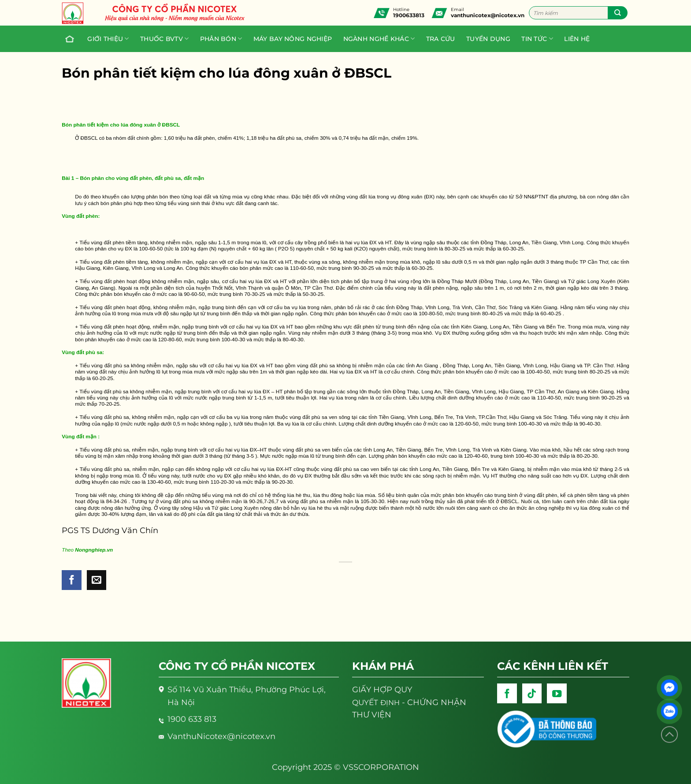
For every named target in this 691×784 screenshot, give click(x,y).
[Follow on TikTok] (532, 693)
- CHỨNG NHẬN (409, 702)
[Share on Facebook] (72, 580)
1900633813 (409, 15)
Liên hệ (577, 39)
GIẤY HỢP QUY (382, 689)
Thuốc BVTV (164, 39)
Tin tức (537, 39)
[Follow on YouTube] (557, 693)
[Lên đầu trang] (669, 735)
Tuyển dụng (488, 39)
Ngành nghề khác (379, 39)
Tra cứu (441, 39)
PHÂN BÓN (221, 39)
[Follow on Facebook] (507, 693)
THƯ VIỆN (372, 715)
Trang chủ (67, 39)
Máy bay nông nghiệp (293, 39)
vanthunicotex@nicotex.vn (488, 15)
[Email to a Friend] (97, 580)
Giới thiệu (108, 39)
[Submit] (618, 13)
